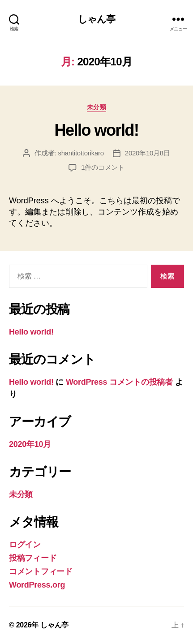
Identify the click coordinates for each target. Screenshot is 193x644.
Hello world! (96, 130)
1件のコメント (103, 167)
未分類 (97, 107)
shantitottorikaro (81, 153)
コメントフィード (41, 571)
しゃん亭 (97, 19)
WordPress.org (37, 585)
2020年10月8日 (148, 153)
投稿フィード (33, 558)
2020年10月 (30, 444)
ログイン (25, 545)
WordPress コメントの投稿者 (119, 382)
